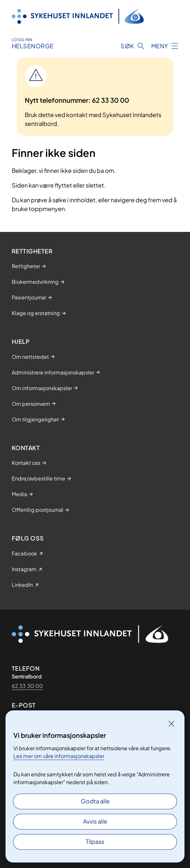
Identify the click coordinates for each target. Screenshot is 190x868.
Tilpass (95, 841)
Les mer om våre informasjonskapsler (59, 756)
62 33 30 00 (28, 686)
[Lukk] (171, 723)
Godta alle (95, 801)
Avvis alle (95, 821)
